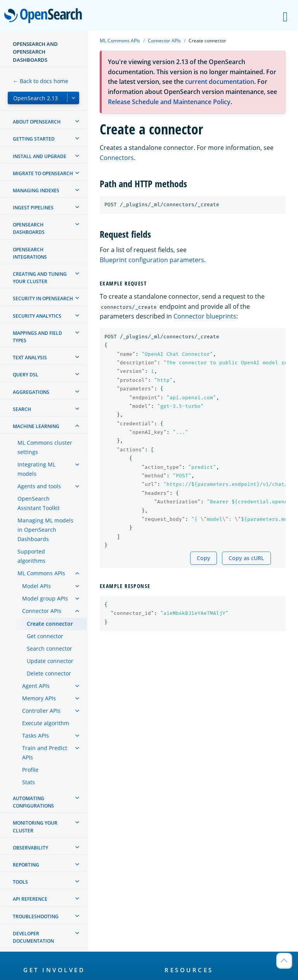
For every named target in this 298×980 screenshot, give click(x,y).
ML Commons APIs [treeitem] (41, 573)
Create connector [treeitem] (50, 624)
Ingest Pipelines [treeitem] (33, 208)
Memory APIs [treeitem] (39, 698)
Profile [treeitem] (30, 770)
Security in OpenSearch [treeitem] (43, 299)
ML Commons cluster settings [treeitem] (45, 447)
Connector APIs (164, 41)
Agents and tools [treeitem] (39, 486)
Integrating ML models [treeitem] (36, 469)
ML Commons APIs (120, 41)
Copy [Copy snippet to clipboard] (204, 558)
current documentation (220, 82)
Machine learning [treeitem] (36, 426)
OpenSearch (45, 16)
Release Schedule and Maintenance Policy (169, 102)
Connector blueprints (205, 316)
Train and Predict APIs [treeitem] (45, 753)
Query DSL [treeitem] (26, 375)
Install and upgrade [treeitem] (40, 156)
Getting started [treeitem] (34, 139)
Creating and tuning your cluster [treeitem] (40, 278)
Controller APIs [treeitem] (41, 711)
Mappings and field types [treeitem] (37, 337)
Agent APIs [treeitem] (36, 686)
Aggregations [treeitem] (31, 392)
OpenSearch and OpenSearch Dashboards (35, 52)
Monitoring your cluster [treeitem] (35, 827)
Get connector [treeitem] (45, 636)
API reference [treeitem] (30, 899)
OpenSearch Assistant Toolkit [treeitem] (39, 503)
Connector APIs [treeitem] (42, 611)
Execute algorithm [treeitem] (46, 723)
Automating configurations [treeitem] (33, 802)
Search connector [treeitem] (49, 648)
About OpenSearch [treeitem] (37, 122)
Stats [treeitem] (29, 782)
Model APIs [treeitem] (36, 586)
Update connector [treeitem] (50, 661)
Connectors (117, 158)
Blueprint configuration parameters (152, 260)
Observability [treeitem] (30, 848)
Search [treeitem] (22, 409)
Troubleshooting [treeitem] (36, 916)
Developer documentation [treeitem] (33, 937)
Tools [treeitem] (20, 882)
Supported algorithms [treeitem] (31, 556)
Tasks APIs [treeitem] (36, 735)
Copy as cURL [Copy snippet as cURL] (246, 558)
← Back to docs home (41, 81)
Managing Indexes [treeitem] (36, 191)
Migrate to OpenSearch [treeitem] (43, 173)
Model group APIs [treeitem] (45, 598)
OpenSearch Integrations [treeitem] (30, 253)
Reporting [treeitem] (26, 865)
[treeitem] (77, 121)
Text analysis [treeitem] (30, 358)
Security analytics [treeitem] (37, 316)
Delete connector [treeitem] (49, 673)
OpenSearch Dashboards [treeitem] (29, 228)
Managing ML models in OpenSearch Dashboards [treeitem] (45, 530)
